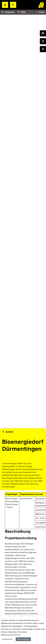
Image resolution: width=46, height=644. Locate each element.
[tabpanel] (23, 235)
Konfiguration (7, 639)
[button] (13, 5)
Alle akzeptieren (23, 639)
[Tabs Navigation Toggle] (40, 12)
